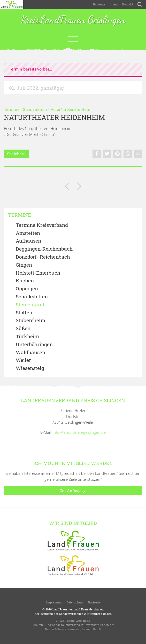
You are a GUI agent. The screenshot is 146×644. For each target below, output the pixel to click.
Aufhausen (28, 241)
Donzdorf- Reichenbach (43, 257)
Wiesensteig (30, 368)
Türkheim (27, 336)
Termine (12, 109)
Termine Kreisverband (42, 225)
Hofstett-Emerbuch (38, 273)
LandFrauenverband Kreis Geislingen (78, 609)
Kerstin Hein (79, 109)
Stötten (24, 313)
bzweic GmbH (92, 629)
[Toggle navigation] (73, 39)
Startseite (99, 4)
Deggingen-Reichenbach (44, 249)
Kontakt (128, 4)
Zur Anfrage (73, 491)
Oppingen (27, 289)
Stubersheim (30, 320)
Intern (114, 4)
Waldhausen (30, 352)
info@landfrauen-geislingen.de (79, 432)
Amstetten (28, 233)
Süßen (23, 328)
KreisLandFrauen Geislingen (73, 20)
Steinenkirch (35, 109)
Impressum (54, 602)
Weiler (23, 360)
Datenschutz (75, 602)
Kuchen (25, 281)
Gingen (24, 265)
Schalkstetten (32, 297)
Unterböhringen (34, 344)
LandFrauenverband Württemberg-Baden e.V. (83, 625)
